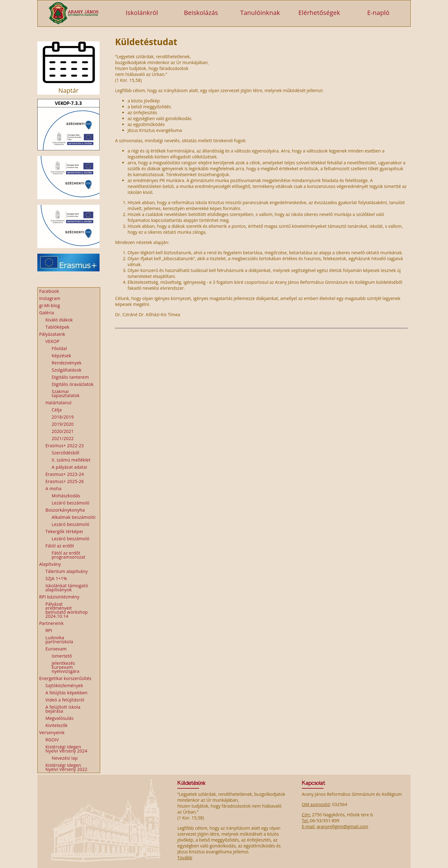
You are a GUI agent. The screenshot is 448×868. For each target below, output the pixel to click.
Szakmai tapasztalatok (66, 393)
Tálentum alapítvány (67, 571)
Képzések (61, 356)
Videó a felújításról (65, 700)
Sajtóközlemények (64, 685)
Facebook (49, 291)
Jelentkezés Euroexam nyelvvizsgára (65, 667)
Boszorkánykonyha (65, 510)
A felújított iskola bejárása (63, 709)
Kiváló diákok (59, 320)
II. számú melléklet (71, 460)
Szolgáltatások (67, 370)
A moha (53, 488)
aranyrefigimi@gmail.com (342, 826)
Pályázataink (52, 334)
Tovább (185, 858)
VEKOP (52, 341)
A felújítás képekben (66, 693)
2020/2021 (63, 431)
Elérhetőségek (319, 12)
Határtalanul (58, 403)
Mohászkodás (66, 496)
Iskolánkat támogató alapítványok (67, 588)
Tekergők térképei (64, 531)
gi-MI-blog (50, 305)
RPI (49, 630)
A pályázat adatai (69, 467)
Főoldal (59, 348)
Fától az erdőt (60, 546)
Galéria (47, 313)
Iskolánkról (142, 12)
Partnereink (51, 623)
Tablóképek (57, 327)
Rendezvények (67, 363)
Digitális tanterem (70, 377)
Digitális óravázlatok (73, 384)
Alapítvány (50, 564)
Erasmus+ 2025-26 (65, 481)
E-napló (378, 12)
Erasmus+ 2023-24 (65, 474)
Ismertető (62, 656)
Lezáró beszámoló (70, 503)
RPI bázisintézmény (59, 597)
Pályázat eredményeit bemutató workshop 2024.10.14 (67, 610)
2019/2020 (63, 424)
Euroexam (56, 649)
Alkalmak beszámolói (74, 517)
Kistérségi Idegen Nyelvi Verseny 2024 (66, 749)
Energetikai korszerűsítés (65, 678)
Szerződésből (65, 453)
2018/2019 (63, 417)
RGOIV (52, 740)
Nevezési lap (65, 758)
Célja (57, 410)
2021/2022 (63, 438)
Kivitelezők (56, 725)
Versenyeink (52, 732)
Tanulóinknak (260, 12)
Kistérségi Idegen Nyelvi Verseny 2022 (66, 767)
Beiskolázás (201, 12)
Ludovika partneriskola (59, 640)
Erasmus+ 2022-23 (65, 446)
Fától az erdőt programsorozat (68, 555)
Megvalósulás (59, 718)
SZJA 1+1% (56, 578)
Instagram (50, 298)
